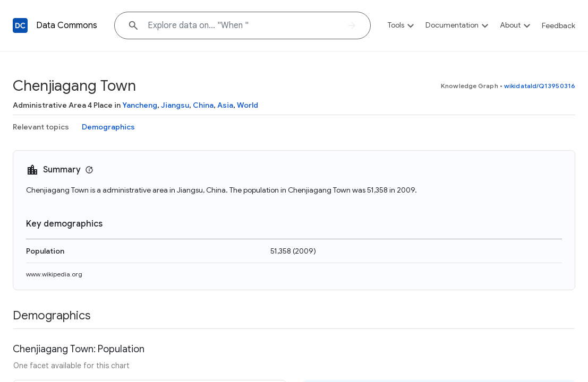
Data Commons (67, 25)
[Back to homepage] (20, 25)
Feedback (559, 25)
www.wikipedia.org (54, 274)
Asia (225, 105)
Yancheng (140, 105)
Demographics (108, 127)
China (203, 105)
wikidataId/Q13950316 (540, 86)
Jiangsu (175, 105)
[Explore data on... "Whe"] (242, 25)
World (248, 105)
